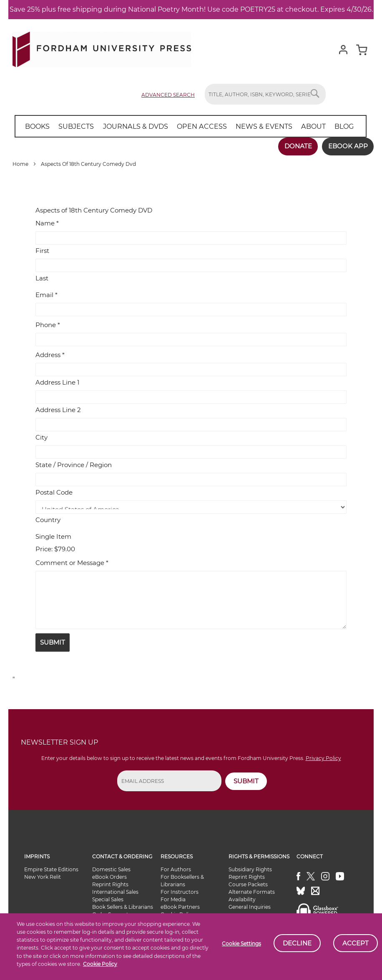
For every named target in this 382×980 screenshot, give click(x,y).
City (41, 437)
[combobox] (265, 94)
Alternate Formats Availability (252, 896)
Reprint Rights (110, 884)
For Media (173, 899)
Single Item (53, 536)
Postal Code (54, 492)
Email (46, 295)
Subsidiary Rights (250, 869)
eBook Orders (109, 877)
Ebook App (348, 146)
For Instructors (180, 892)
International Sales (115, 892)
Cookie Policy (100, 964)
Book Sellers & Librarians (123, 907)
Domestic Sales (111, 869)
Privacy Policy (323, 758)
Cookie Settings (241, 944)
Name (47, 223)
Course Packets (248, 884)
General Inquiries (250, 907)
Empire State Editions (51, 869)
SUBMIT (246, 781)
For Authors (176, 869)
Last (42, 278)
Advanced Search (168, 95)
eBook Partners (180, 907)
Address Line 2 (58, 410)
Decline (297, 943)
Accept (356, 943)
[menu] (189, 126)
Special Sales (108, 899)
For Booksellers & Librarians (182, 881)
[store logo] (102, 48)
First (42, 251)
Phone (48, 325)
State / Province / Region (74, 465)
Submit (53, 642)
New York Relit (43, 877)
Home (21, 164)
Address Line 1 (57, 382)
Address (50, 355)
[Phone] (191, 340)
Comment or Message (72, 562)
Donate (297, 146)
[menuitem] (37, 126)
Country (48, 520)
